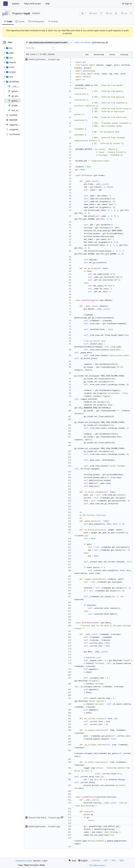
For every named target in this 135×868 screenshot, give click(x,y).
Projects (17, 13)
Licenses (96, 860)
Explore (16, 4)
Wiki (122, 860)
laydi (27, 13)
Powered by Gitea (24, 861)
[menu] (72, 861)
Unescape (124, 55)
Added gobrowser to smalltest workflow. (48, 59)
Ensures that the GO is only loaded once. (48, 818)
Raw (87, 55)
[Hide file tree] (4, 42)
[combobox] (40, 48)
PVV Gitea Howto (97, 865)
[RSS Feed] (83, 13)
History (112, 55)
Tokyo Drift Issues (32, 4)
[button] (62, 818)
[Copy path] (107, 42)
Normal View (99, 55)
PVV (113, 860)
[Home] (6, 4)
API (106, 860)
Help (48, 4)
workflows (86, 42)
